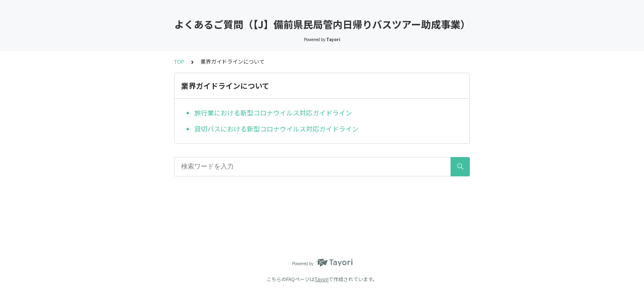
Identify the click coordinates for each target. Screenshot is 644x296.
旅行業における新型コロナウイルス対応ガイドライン (273, 113)
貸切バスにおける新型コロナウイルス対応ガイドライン (276, 129)
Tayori (322, 279)
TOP (179, 61)
